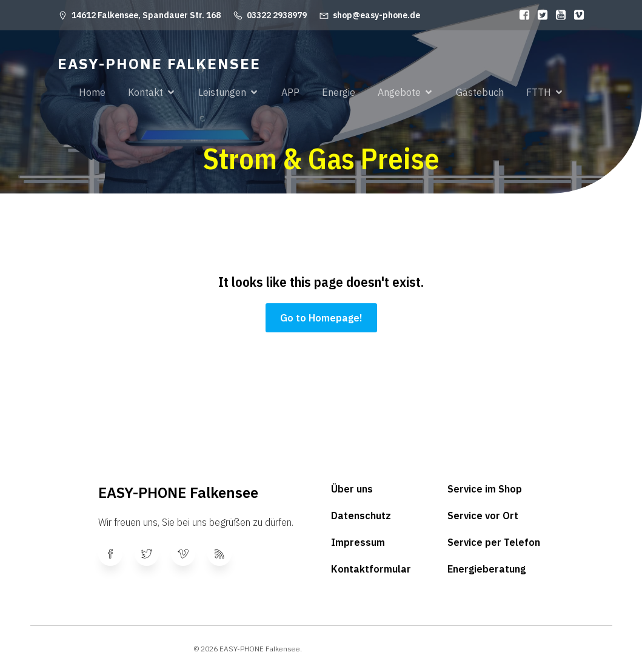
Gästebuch (480, 92)
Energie (339, 92)
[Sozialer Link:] (521, 15)
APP (290, 92)
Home (92, 92)
